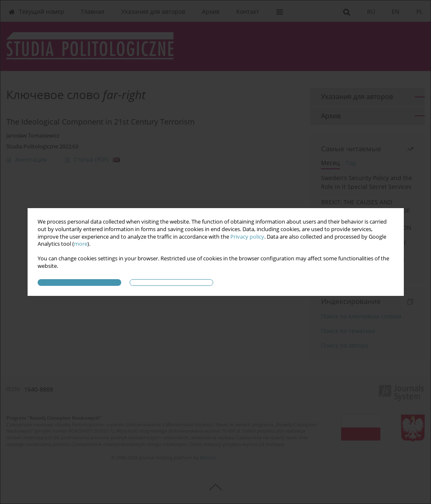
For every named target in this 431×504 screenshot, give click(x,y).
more (81, 244)
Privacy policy (247, 237)
